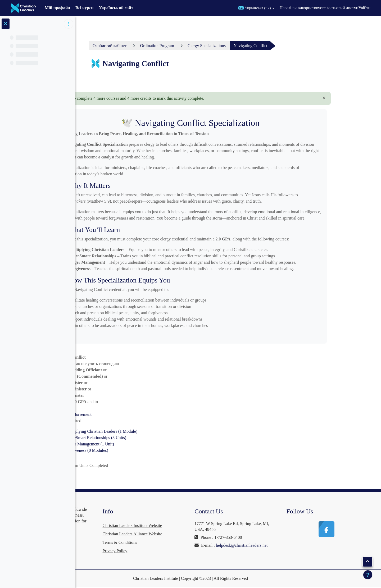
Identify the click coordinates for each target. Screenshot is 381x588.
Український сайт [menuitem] (116, 8)
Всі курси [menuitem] (84, 8)
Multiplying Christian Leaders (142, 431)
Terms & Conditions (179, 542)
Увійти (364, 8)
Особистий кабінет (149, 46)
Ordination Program (197, 46)
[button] (256, 8)
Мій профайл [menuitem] (57, 8)
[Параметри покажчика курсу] (69, 24)
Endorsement (120, 414)
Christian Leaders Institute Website (192, 525)
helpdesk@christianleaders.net (260, 551)
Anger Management (130, 444)
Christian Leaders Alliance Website (192, 534)
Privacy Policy (175, 551)
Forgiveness (127, 450)
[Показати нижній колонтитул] (368, 575)
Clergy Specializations (246, 46)
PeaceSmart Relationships (136, 438)
